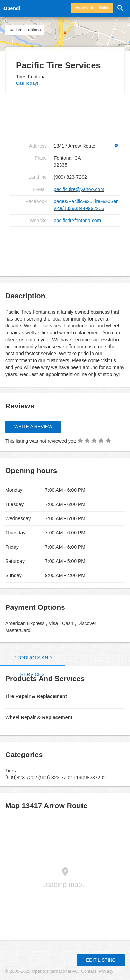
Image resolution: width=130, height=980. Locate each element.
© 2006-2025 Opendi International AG (42, 971)
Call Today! (27, 83)
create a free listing (92, 8)
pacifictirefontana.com (77, 221)
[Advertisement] (66, 118)
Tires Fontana (25, 30)
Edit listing (101, 960)
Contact (89, 971)
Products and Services (32, 666)
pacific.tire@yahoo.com (79, 189)
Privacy (106, 971)
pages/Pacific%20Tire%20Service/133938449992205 (86, 205)
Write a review (33, 427)
